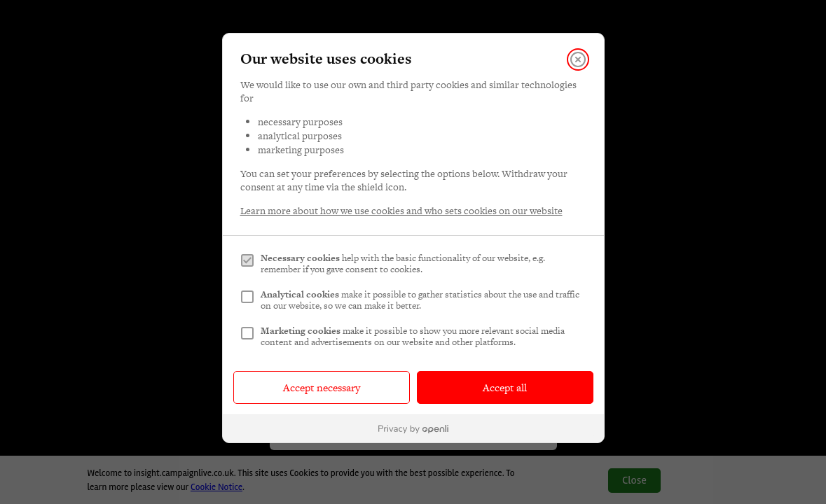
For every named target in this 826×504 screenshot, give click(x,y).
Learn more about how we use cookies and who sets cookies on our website (401, 211)
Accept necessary (322, 387)
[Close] (578, 59)
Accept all (505, 387)
